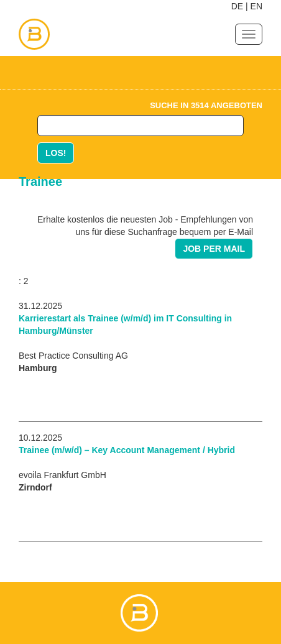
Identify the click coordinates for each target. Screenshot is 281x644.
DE (237, 6)
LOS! (56, 153)
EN (256, 6)
